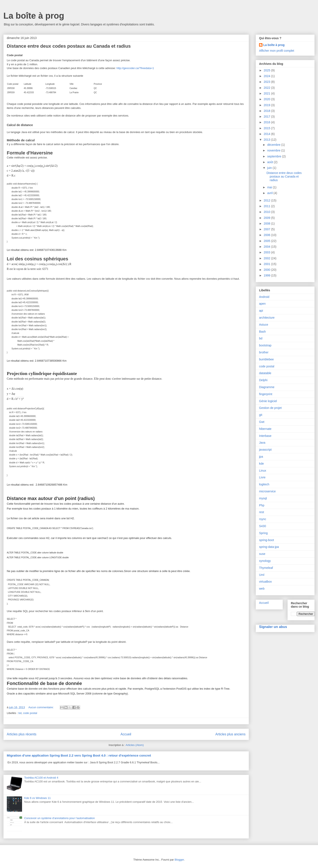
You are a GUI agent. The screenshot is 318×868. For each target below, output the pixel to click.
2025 (267, 70)
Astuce (264, 325)
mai (270, 187)
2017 (267, 117)
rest (262, 512)
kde (262, 464)
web (262, 589)
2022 (267, 88)
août (270, 162)
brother (264, 352)
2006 (267, 235)
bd (20, 713)
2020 (267, 99)
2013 (267, 140)
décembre (274, 145)
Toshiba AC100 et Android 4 (41, 778)
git (261, 415)
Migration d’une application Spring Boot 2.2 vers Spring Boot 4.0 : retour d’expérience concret (79, 755)
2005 (267, 241)
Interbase (265, 436)
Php (262, 505)
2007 (267, 229)
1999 (267, 275)
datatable (265, 373)
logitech (264, 484)
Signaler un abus (273, 627)
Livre (262, 477)
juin (270, 168)
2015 (267, 128)
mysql (263, 498)
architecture (267, 318)
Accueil (126, 734)
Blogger (179, 860)
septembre (275, 156)
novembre (274, 150)
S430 (263, 526)
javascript (265, 450)
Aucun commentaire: (41, 707)
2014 (267, 134)
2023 (267, 82)
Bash (262, 332)
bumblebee (266, 359)
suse (262, 554)
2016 (267, 122)
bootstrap (265, 345)
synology (265, 561)
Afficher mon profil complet (277, 51)
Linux (263, 471)
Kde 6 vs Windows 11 (37, 798)
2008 (267, 224)
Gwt (262, 422)
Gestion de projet (270, 408)
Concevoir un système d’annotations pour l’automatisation (59, 818)
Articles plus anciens (230, 734)
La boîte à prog (34, 16)
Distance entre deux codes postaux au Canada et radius (69, 46)
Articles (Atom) (135, 745)
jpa (261, 457)
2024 (267, 76)
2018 (267, 111)
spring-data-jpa (269, 547)
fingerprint (266, 394)
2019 (267, 105)
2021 (267, 93)
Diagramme (267, 387)
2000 (267, 270)
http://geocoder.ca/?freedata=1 (135, 68)
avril (270, 193)
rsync (263, 519)
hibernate (265, 429)
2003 (267, 252)
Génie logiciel (268, 401)
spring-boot (266, 540)
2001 (267, 264)
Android (264, 297)
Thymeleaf (266, 568)
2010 (267, 212)
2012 (267, 200)
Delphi (263, 380)
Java (262, 443)
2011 (267, 206)
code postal (30, 713)
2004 (267, 247)
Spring (263, 533)
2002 (267, 258)
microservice (267, 491)
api (261, 311)
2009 (267, 218)
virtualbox (265, 582)
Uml (262, 575)
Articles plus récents (22, 734)
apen (262, 304)
